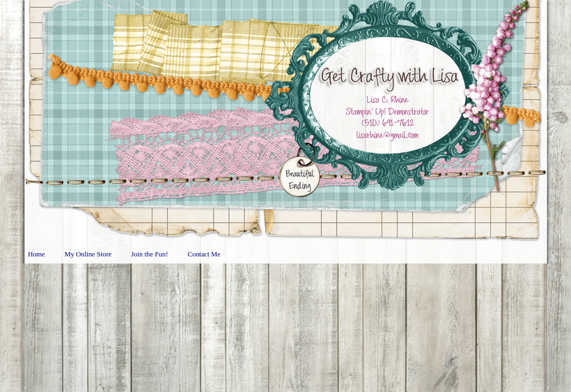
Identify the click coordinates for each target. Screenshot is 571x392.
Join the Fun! (150, 254)
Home (36, 254)
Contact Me (204, 254)
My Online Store (88, 254)
